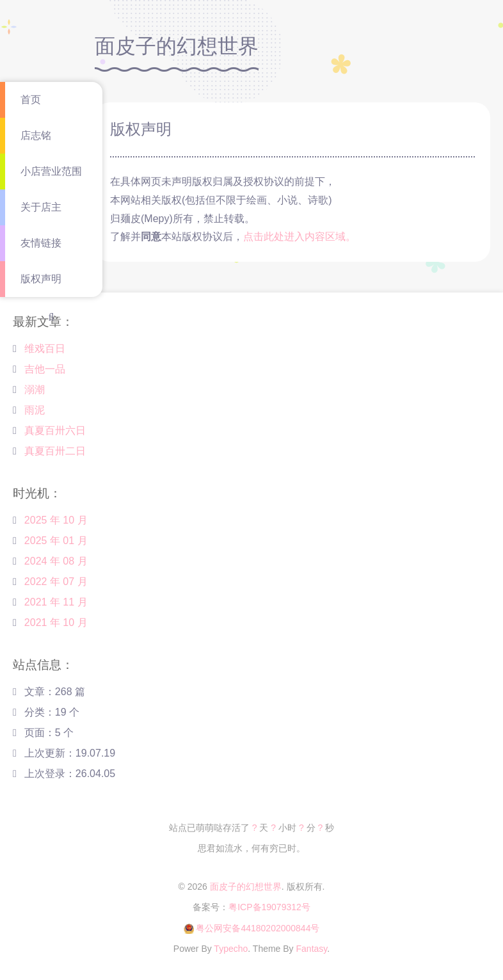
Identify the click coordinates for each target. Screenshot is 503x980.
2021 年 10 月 (56, 623)
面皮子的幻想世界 (246, 887)
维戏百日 (45, 349)
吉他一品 (45, 369)
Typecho (231, 949)
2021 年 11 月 (56, 602)
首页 (31, 100)
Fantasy (312, 949)
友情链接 (41, 243)
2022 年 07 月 (56, 582)
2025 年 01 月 (56, 541)
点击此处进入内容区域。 (299, 237)
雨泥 (35, 410)
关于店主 (41, 207)
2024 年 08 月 (56, 561)
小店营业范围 (51, 171)
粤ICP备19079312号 (269, 907)
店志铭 (36, 135)
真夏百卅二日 (55, 451)
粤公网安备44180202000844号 (258, 928)
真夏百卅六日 (55, 430)
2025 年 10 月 (56, 520)
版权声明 (41, 279)
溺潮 (35, 390)
